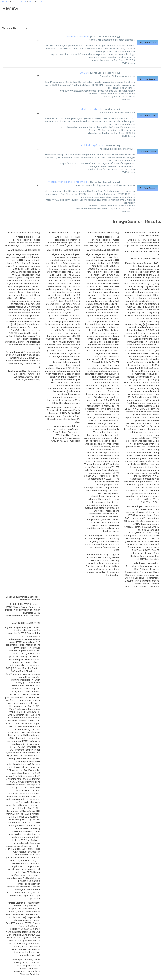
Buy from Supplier (148, 42)
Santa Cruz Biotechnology (105, 37)
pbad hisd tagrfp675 (90, 146)
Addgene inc (112, 109)
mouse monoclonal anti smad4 (68, 182)
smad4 (84, 73)
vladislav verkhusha (90, 109)
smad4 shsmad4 (78, 36)
